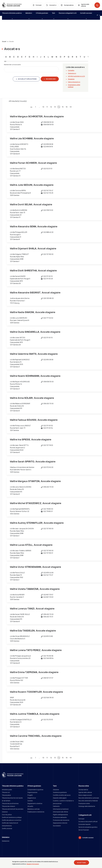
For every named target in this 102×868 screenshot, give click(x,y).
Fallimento (56, 806)
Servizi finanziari (84, 830)
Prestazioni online (84, 803)
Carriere (30, 801)
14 (59, 107)
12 (51, 107)
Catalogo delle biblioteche (87, 806)
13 (55, 107)
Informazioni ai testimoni (61, 809)
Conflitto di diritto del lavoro (62, 795)
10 (43, 107)
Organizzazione (32, 792)
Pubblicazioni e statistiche (36, 812)
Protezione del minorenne (61, 820)
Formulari (81, 819)
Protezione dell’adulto (60, 817)
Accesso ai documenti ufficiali (88, 822)
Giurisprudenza (83, 790)
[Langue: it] (98, 15)
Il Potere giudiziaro (42, 14)
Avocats (11, 41)
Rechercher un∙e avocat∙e (12, 65)
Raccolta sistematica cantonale (89, 798)
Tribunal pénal (6, 795)
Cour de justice (7, 815)
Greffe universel (7, 828)
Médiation (29, 14)
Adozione (56, 790)
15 (63, 107)
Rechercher (51, 79)
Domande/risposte (84, 824)
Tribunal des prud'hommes (10, 803)
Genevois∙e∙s (72, 73)
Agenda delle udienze (85, 792)
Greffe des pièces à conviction (12, 820)
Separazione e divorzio (60, 823)
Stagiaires (71, 79)
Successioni (57, 826)
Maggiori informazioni (33, 864)
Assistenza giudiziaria (60, 792)
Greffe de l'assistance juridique (12, 817)
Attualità (30, 806)
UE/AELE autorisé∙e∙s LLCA (76, 76)
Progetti (30, 795)
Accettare (81, 863)
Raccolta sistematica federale (88, 801)
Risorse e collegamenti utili (68, 14)
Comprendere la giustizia (35, 790)
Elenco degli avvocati (85, 795)
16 (67, 107)
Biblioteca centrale (34, 809)
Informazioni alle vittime (60, 812)
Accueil (4, 41)
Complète (71, 70)
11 (47, 107)
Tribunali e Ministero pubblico (12, 14)
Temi (53, 14)
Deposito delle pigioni (60, 798)
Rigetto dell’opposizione (60, 815)
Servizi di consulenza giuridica (88, 827)
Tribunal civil (6, 792)
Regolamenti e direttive (35, 803)
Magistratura (32, 798)
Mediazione (6, 841)
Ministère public (7, 790)
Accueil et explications (27, 79)
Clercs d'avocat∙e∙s (74, 82)
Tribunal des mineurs (8, 806)
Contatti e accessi (86, 14)
